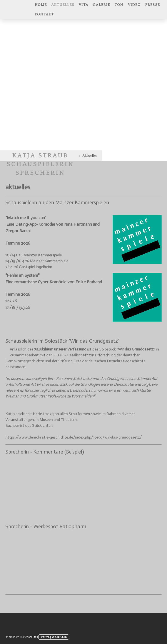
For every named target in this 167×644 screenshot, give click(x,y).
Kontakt (44, 14)
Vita (84, 5)
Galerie (102, 5)
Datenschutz (29, 637)
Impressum (12, 637)
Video (134, 5)
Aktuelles (63, 5)
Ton (119, 5)
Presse (153, 5)
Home (41, 5)
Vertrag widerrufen (54, 637)
